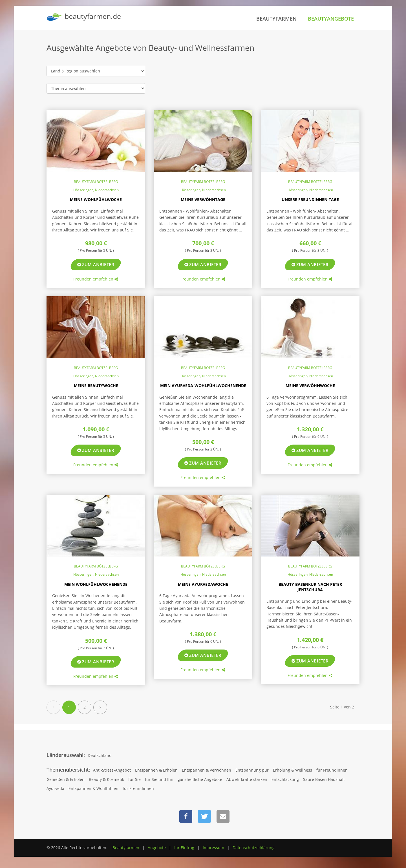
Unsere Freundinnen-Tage (310, 199)
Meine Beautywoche (96, 386)
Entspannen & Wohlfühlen (93, 788)
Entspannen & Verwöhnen (207, 770)
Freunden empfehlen (96, 279)
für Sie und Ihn (159, 779)
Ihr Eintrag (184, 848)
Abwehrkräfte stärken (247, 779)
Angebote (157, 848)
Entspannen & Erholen (156, 770)
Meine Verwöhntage (203, 199)
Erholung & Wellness (293, 770)
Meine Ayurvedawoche (203, 584)
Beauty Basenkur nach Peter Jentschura (310, 587)
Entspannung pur (252, 770)
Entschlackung (285, 779)
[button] (186, 816)
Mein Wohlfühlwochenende (96, 584)
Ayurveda (55, 788)
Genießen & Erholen (66, 779)
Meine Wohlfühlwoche (96, 199)
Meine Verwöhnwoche (310, 386)
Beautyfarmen (276, 19)
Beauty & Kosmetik (106, 779)
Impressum (213, 848)
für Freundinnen (332, 770)
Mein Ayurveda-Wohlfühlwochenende (203, 386)
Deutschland (100, 755)
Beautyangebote (331, 19)
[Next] (100, 707)
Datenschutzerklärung (254, 848)
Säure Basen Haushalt (324, 779)
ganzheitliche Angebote (200, 779)
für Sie (134, 779)
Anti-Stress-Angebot (112, 770)
